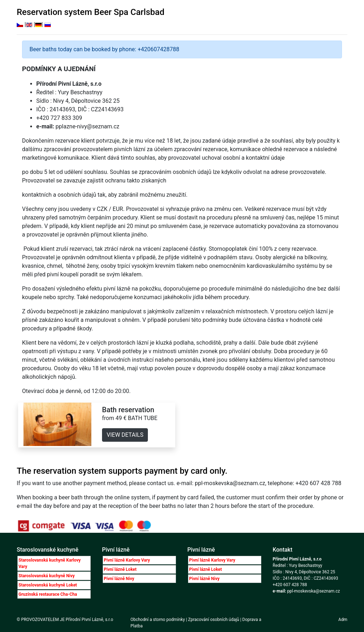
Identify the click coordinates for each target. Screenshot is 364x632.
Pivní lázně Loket (120, 569)
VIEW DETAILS (125, 435)
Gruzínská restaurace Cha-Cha (48, 594)
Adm (343, 620)
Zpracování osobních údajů (214, 620)
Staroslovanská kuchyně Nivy (47, 576)
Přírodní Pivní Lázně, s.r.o (90, 620)
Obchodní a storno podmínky (158, 620)
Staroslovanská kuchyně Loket (48, 585)
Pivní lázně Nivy (119, 579)
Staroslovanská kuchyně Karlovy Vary (50, 563)
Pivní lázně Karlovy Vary (127, 560)
